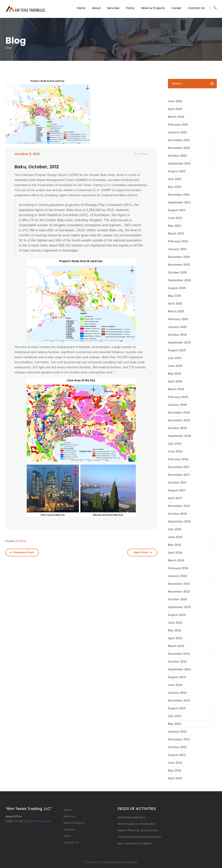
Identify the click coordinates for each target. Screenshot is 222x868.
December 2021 (179, 195)
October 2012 (177, 747)
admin (144, 154)
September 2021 (179, 202)
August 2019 (177, 350)
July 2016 (175, 529)
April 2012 (175, 778)
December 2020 (179, 257)
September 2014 (179, 669)
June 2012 (175, 763)
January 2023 (177, 132)
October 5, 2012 (27, 154)
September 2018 (179, 436)
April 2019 (175, 381)
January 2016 (177, 576)
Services (113, 8)
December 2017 (179, 467)
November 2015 (179, 592)
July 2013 (175, 716)
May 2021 (175, 226)
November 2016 (179, 506)
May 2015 (175, 630)
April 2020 (175, 304)
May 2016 (175, 545)
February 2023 (178, 125)
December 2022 (179, 140)
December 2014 (179, 654)
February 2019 (178, 397)
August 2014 (177, 677)
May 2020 (175, 296)
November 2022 (179, 148)
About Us (70, 816)
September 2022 (179, 164)
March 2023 (176, 117)
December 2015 (179, 584)
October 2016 (177, 514)
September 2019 (179, 343)
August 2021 (177, 210)
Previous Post (22, 552)
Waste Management (132, 817)
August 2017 (177, 490)
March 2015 (176, 646)
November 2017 (179, 475)
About (96, 8)
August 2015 (177, 615)
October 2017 (177, 483)
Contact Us (197, 8)
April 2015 (175, 638)
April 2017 (175, 498)
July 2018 (175, 444)
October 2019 (177, 335)
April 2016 (175, 553)
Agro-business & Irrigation (135, 843)
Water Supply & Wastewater (137, 824)
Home (81, 8)
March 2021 (176, 234)
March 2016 (176, 560)
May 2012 (175, 771)
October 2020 (177, 272)
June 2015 (175, 623)
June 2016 (175, 537)
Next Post (143, 552)
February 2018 (178, 459)
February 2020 (178, 319)
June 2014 (175, 685)
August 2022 (177, 171)
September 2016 (179, 522)
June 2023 (175, 101)
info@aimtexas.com (38, 821)
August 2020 (177, 288)
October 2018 (177, 428)
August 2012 (177, 755)
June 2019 (175, 366)
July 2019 (175, 358)
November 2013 (179, 700)
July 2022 (175, 179)
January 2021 (177, 249)
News (23, 541)
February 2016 (178, 568)
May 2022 (175, 187)
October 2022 (177, 156)
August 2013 (177, 708)
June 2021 (175, 218)
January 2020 (177, 327)
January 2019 (177, 405)
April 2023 (175, 109)
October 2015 (177, 599)
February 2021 (178, 241)
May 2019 (175, 374)
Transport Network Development (140, 837)
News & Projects (153, 8)
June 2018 (175, 451)
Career (176, 8)
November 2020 (179, 265)
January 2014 (177, 693)
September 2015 (179, 607)
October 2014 (177, 662)
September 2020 (179, 280)
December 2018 (179, 413)
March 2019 (176, 389)
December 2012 (179, 739)
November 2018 (179, 420)
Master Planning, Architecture (138, 830)
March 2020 (176, 311)
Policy (130, 8)
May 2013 (175, 724)
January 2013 (177, 732)
